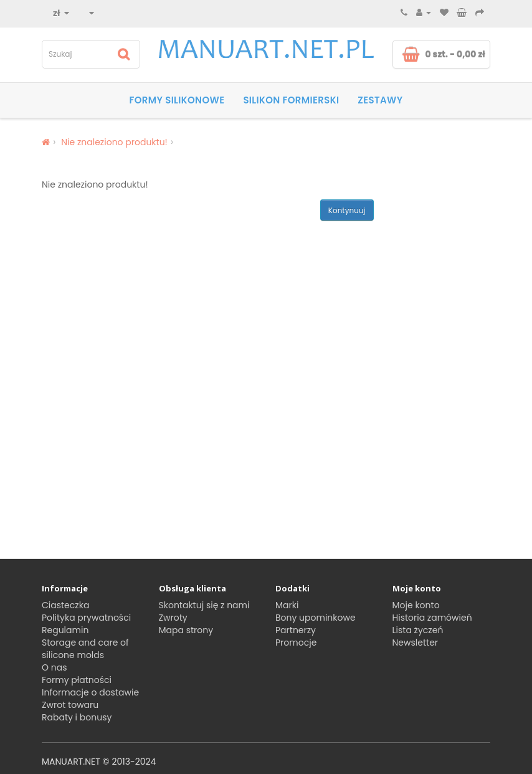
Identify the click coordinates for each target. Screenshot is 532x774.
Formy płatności (77, 680)
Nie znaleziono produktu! (114, 142)
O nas (54, 667)
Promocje (296, 643)
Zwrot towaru (70, 705)
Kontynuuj (347, 210)
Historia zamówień (432, 618)
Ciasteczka (65, 605)
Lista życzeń (418, 630)
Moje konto (416, 605)
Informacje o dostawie (90, 692)
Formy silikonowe (177, 100)
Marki (287, 605)
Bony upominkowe (316, 618)
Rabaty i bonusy (77, 717)
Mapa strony (186, 630)
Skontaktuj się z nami (204, 605)
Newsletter (416, 643)
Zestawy (380, 100)
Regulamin (65, 630)
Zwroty (173, 618)
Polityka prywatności (86, 618)
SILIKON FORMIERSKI (291, 100)
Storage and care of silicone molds (85, 649)
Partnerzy (296, 630)
